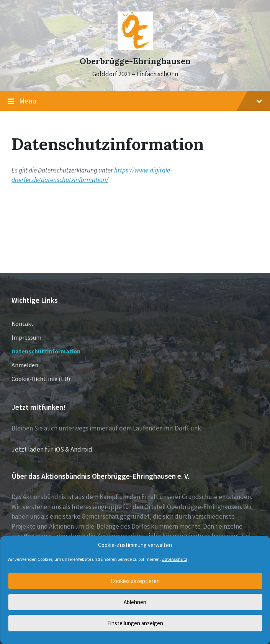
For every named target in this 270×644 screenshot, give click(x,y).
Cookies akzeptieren (135, 581)
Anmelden (25, 365)
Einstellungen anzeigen (135, 623)
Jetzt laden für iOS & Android (52, 449)
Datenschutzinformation (46, 351)
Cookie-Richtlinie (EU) (41, 379)
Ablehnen (135, 602)
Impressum (26, 337)
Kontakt (23, 324)
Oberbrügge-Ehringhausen (135, 61)
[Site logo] (135, 48)
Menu (135, 101)
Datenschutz (174, 559)
